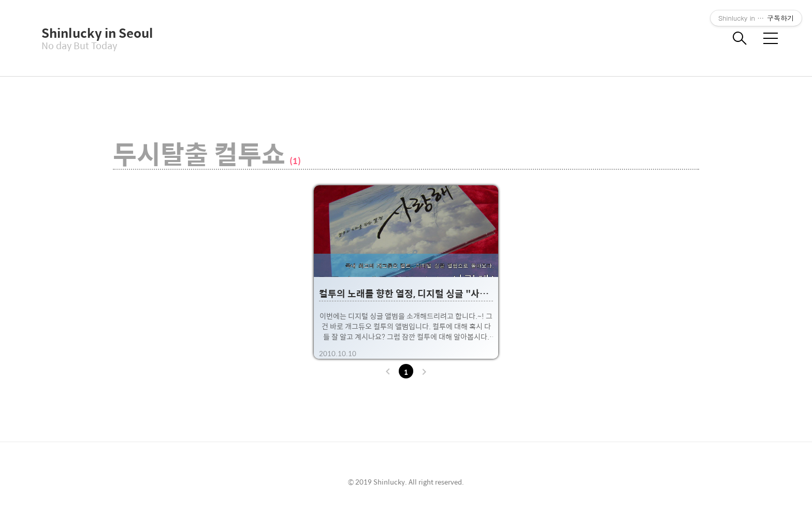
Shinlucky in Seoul (93, 33)
